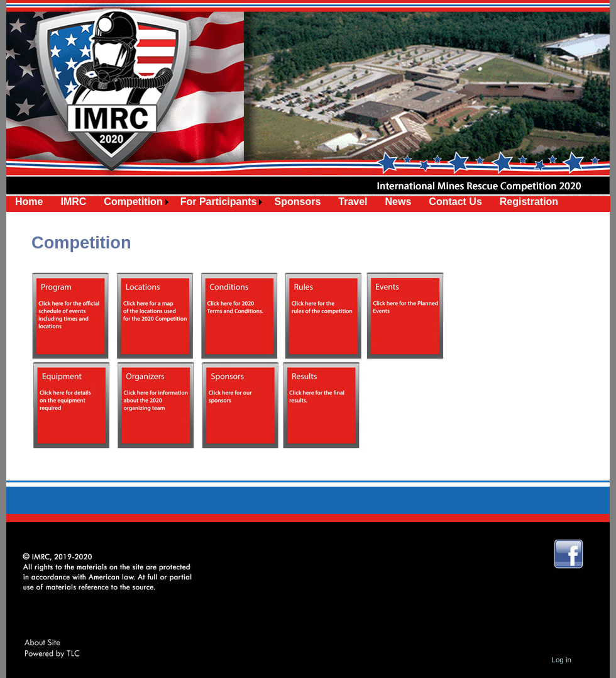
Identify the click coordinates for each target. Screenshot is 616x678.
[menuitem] (29, 202)
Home (29, 202)
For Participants (219, 202)
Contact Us (455, 202)
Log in (562, 660)
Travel (353, 202)
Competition (133, 202)
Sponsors (297, 202)
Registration (529, 202)
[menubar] (287, 202)
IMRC (73, 202)
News (399, 202)
